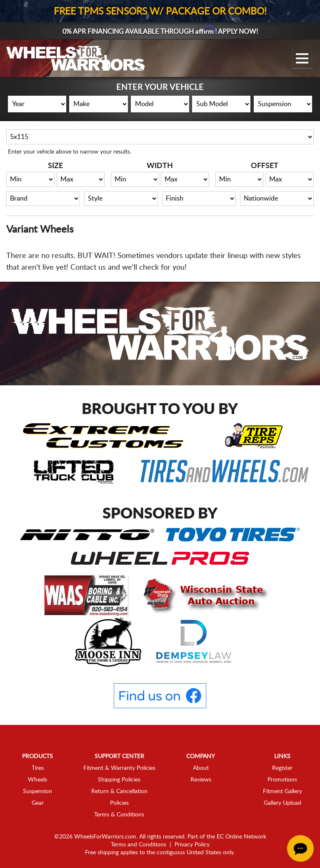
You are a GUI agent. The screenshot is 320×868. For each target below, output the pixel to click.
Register (282, 768)
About (201, 768)
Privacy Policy (192, 845)
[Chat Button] (300, 848)
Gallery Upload (282, 803)
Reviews (201, 780)
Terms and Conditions (139, 845)
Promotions (282, 780)
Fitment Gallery (282, 791)
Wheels (37, 780)
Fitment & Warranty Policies (119, 768)
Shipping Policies (119, 780)
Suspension (37, 791)
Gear (38, 803)
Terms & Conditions (119, 815)
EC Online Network (241, 837)
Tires (38, 768)
